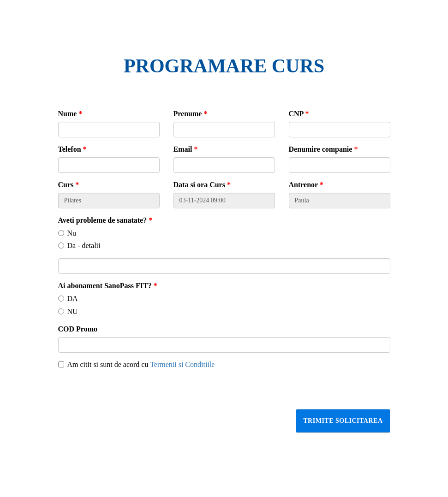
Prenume (191, 114)
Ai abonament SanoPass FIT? (108, 286)
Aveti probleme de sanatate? (105, 220)
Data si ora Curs (202, 185)
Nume (70, 114)
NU (68, 311)
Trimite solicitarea (343, 421)
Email (186, 149)
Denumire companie (323, 149)
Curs (69, 185)
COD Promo (78, 329)
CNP (299, 114)
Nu (67, 233)
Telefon (72, 149)
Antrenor (306, 185)
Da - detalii (79, 246)
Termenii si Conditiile (182, 364)
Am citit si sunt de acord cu (137, 364)
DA (68, 299)
